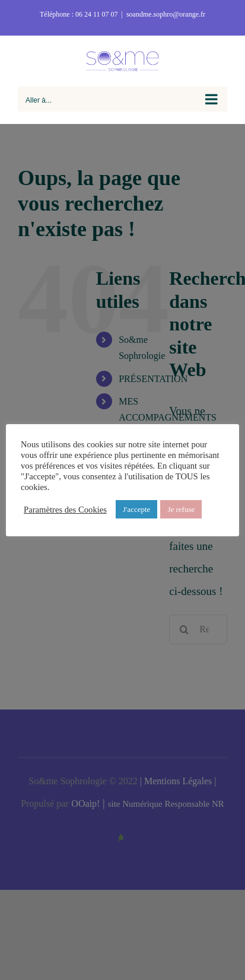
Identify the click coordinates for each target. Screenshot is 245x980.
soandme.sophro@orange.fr (166, 14)
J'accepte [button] (136, 509)
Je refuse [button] (181, 509)
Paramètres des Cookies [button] (65, 510)
